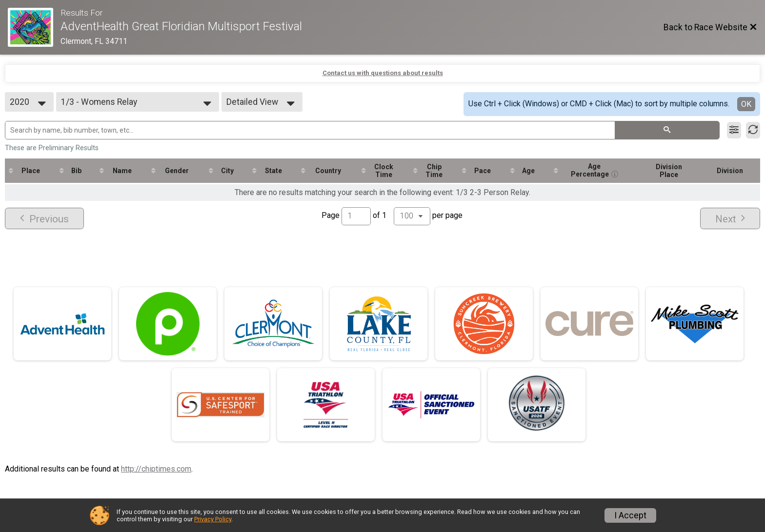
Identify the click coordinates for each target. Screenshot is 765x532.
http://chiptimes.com (156, 469)
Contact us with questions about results (383, 73)
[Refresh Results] (753, 130)
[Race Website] (34, 27)
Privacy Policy (213, 519)
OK (746, 104)
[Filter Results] (734, 130)
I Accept (630, 515)
